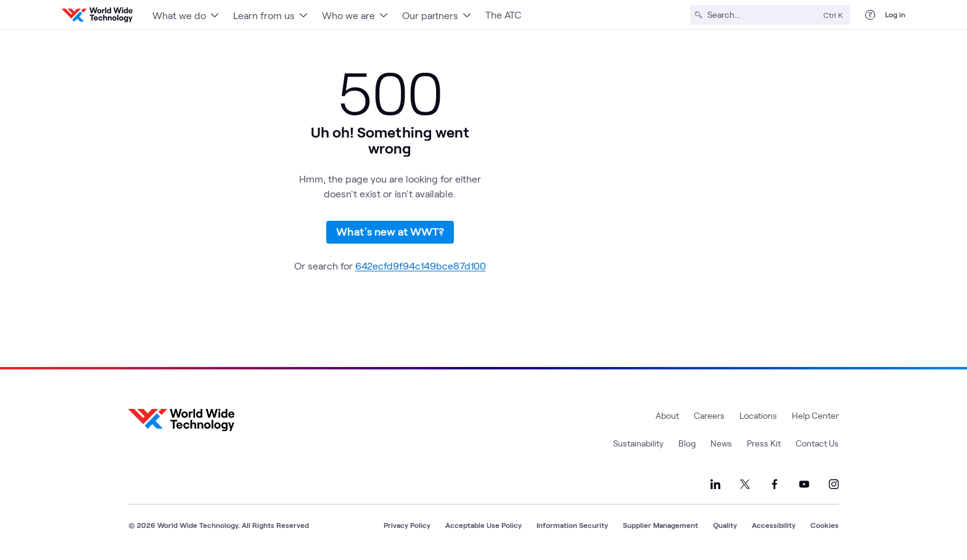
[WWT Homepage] (97, 15)
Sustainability (638, 443)
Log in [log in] (895, 14)
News (721, 443)
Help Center (815, 415)
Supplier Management (660, 525)
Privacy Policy (407, 525)
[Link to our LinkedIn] (715, 484)
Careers (709, 415)
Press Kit (764, 443)
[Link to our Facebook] (775, 484)
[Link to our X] (745, 484)
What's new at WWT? (390, 231)
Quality (725, 525)
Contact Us (817, 443)
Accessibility (774, 525)
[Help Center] (870, 15)
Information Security (572, 525)
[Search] (763, 15)
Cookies (825, 525)
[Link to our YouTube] (804, 484)
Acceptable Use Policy (483, 525)
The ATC (503, 14)
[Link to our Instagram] (834, 484)
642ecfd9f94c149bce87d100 (421, 266)
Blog (687, 443)
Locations (758, 415)
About (667, 415)
